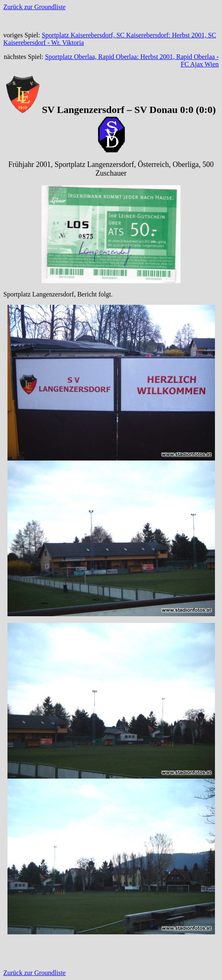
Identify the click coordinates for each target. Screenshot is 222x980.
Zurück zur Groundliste (34, 7)
